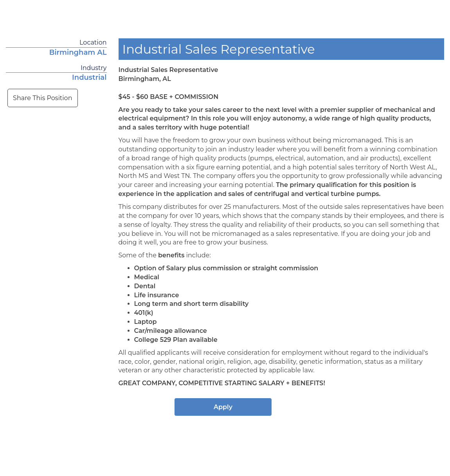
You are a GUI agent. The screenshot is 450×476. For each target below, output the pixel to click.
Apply (223, 407)
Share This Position (42, 98)
